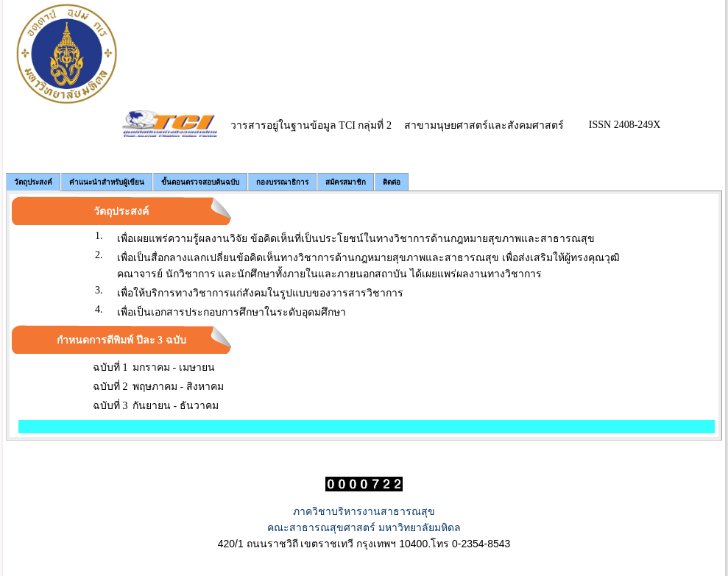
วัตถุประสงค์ (33, 182)
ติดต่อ (392, 182)
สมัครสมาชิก (346, 182)
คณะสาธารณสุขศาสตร (321, 527)
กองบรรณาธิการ (282, 182)
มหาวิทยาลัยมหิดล (420, 527)
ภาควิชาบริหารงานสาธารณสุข (364, 511)
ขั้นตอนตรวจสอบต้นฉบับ (200, 182)
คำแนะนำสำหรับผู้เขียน (107, 182)
